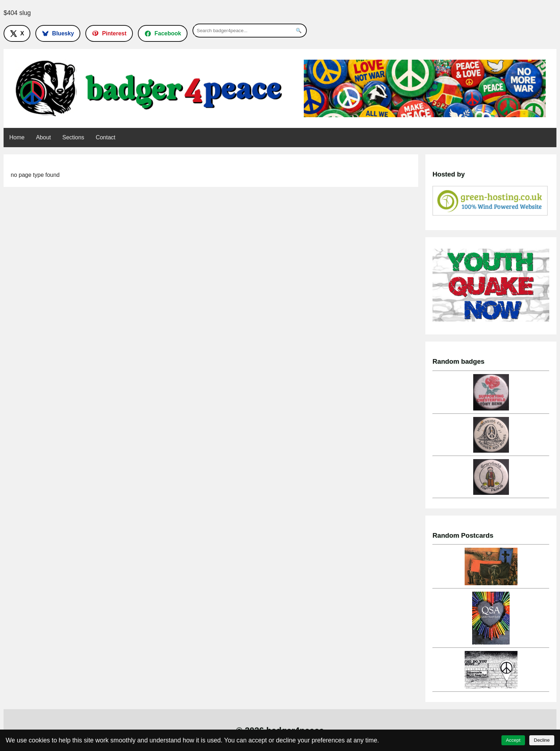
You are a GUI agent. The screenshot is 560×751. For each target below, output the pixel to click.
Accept (513, 740)
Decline (542, 740)
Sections (73, 137)
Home (17, 137)
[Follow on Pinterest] (109, 33)
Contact (106, 137)
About (44, 137)
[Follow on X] (17, 33)
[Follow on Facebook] (163, 33)
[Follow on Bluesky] (58, 33)
